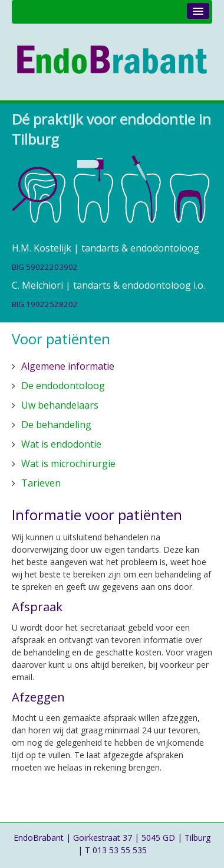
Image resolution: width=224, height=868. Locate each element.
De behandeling (56, 425)
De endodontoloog (63, 386)
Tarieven (41, 483)
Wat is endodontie (61, 444)
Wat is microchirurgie (68, 464)
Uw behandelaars (60, 405)
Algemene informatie (68, 366)
